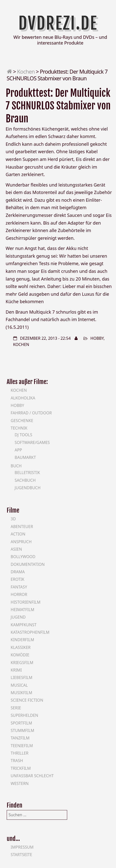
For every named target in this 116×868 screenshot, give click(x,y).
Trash (17, 761)
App (18, 450)
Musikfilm (21, 693)
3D (13, 519)
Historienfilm (26, 602)
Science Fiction (27, 700)
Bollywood (23, 557)
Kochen (26, 71)
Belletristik (27, 473)
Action (18, 534)
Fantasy (19, 587)
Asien (16, 549)
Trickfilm (21, 768)
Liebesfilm (21, 677)
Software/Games (32, 442)
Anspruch (21, 542)
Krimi (16, 670)
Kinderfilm (22, 640)
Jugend (18, 617)
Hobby (97, 338)
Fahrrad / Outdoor (31, 413)
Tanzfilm (20, 738)
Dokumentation (28, 564)
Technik (19, 428)
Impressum (22, 847)
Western (20, 783)
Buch (16, 466)
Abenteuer (22, 527)
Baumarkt (25, 457)
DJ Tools (23, 435)
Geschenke (22, 421)
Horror (19, 594)
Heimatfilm (22, 610)
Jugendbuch (28, 488)
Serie (16, 708)
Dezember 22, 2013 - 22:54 (45, 338)
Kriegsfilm (22, 663)
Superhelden (24, 715)
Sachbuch (25, 480)
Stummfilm (22, 730)
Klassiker (21, 647)
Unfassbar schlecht (32, 776)
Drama (18, 572)
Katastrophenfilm (30, 632)
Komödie (20, 655)
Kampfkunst (24, 625)
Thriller (20, 753)
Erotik (17, 579)
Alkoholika (23, 398)
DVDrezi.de (58, 23)
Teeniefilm (22, 746)
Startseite (21, 855)
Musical (19, 685)
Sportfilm (21, 723)
